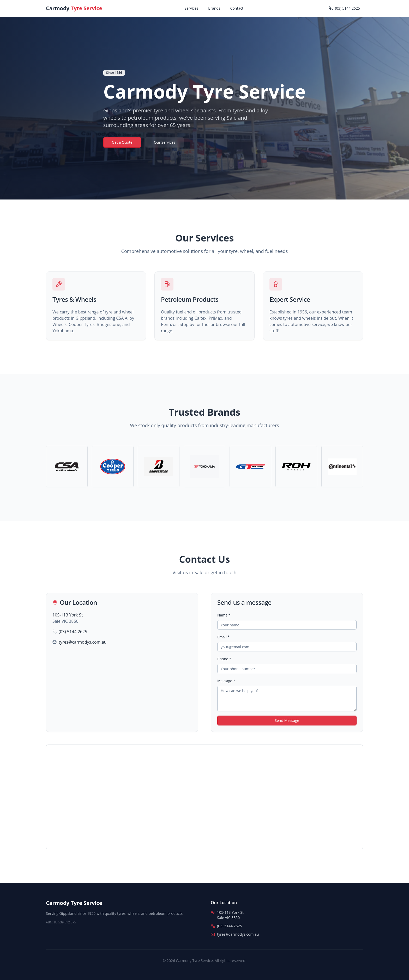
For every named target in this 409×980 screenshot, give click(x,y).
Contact (237, 8)
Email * (223, 637)
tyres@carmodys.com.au (83, 642)
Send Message (287, 720)
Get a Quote (122, 142)
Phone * (224, 659)
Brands (214, 8)
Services (191, 8)
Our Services (165, 142)
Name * (224, 615)
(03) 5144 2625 (73, 632)
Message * (226, 681)
